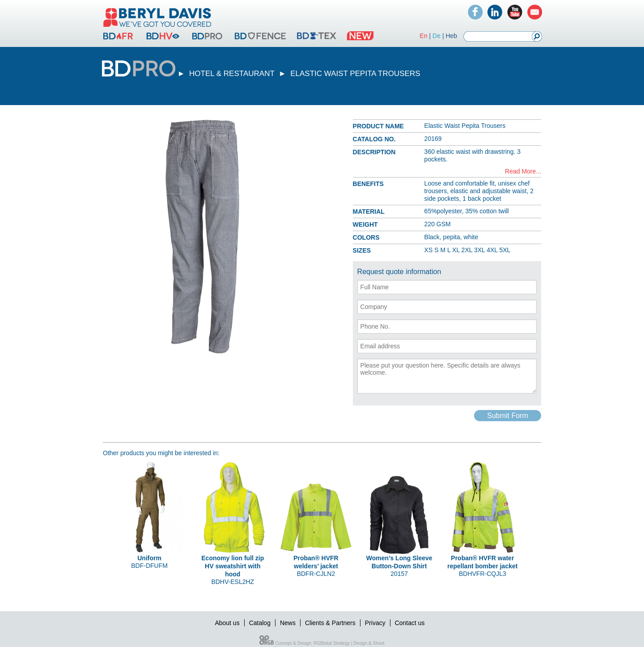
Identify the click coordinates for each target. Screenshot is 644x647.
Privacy (375, 623)
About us (227, 623)
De (436, 36)
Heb (451, 36)
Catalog (260, 623)
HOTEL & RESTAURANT (232, 74)
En (424, 36)
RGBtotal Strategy (332, 643)
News (288, 623)
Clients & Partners (330, 623)
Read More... (523, 171)
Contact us (410, 623)
